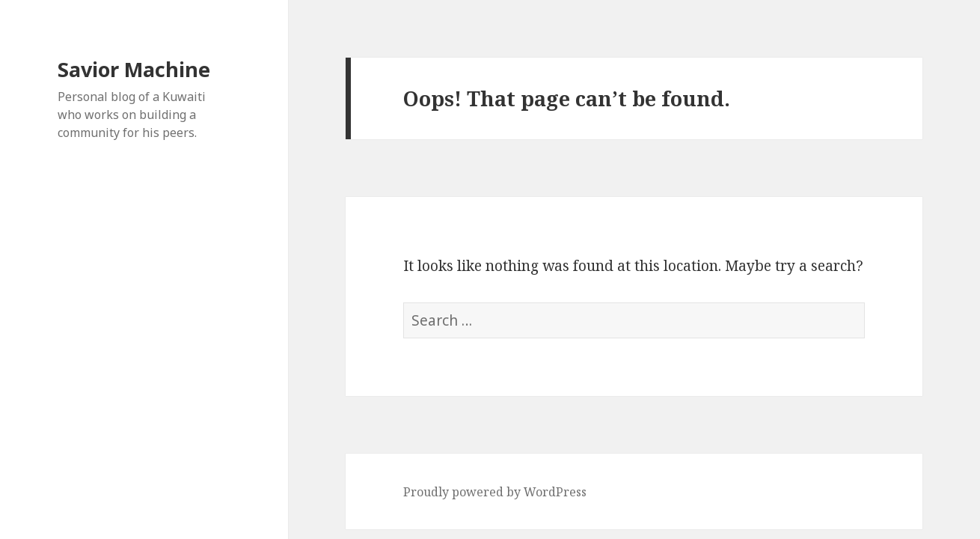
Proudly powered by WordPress (495, 492)
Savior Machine (134, 69)
